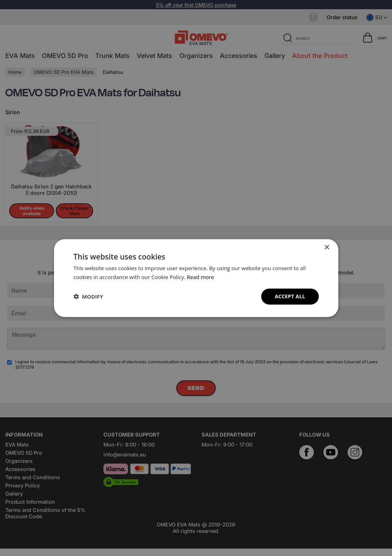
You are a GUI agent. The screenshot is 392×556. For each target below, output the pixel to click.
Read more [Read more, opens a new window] (201, 277)
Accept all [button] (290, 296)
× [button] (327, 248)
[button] (88, 296)
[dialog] (196, 278)
